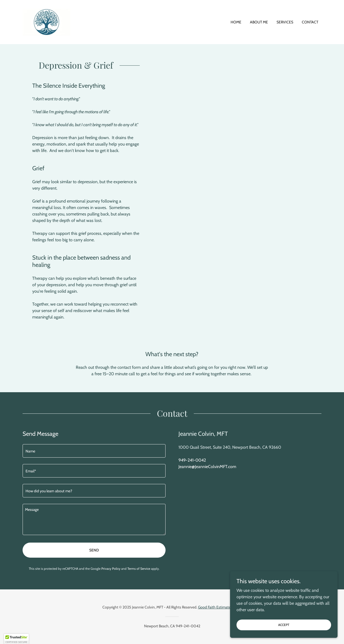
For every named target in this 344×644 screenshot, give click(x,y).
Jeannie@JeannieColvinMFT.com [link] (207, 467)
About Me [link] (259, 22)
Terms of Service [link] (139, 569)
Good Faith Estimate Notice (220, 607)
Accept (284, 625)
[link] (46, 22)
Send (94, 550)
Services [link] (285, 22)
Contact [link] (310, 22)
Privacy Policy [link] (111, 569)
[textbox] (94, 451)
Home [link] (236, 22)
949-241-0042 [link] (192, 460)
